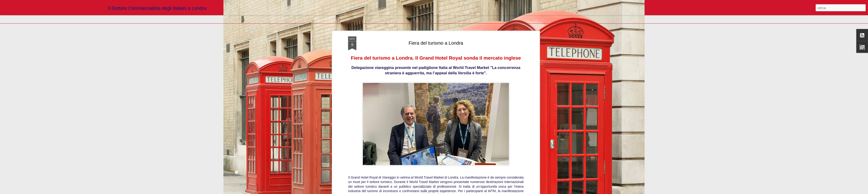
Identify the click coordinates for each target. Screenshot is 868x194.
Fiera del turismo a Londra (436, 43)
